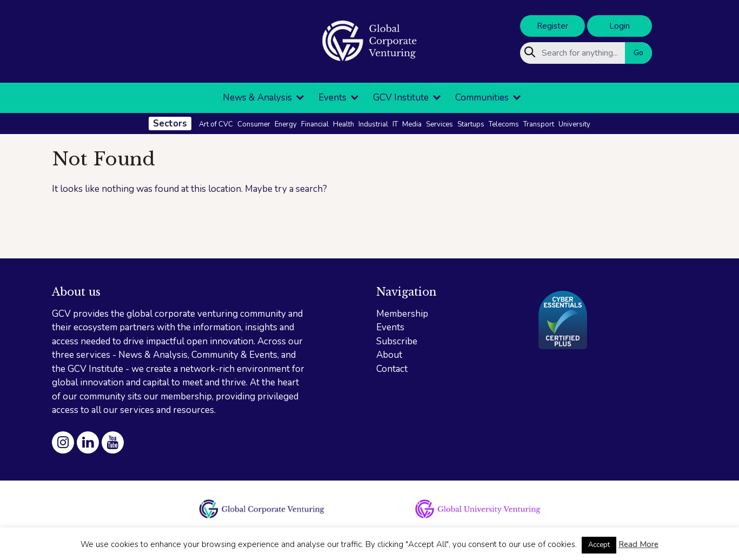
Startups (471, 124)
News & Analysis (257, 98)
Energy (286, 124)
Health (344, 124)
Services (440, 124)
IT (395, 124)
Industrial (373, 124)
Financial (315, 124)
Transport (539, 124)
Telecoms (504, 124)
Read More (638, 544)
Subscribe (397, 341)
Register (552, 26)
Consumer (254, 124)
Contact (392, 369)
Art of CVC (216, 124)
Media (412, 124)
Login (620, 26)
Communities (482, 98)
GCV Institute (401, 98)
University (574, 124)
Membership (402, 314)
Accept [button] (599, 545)
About (389, 355)
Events (332, 98)
